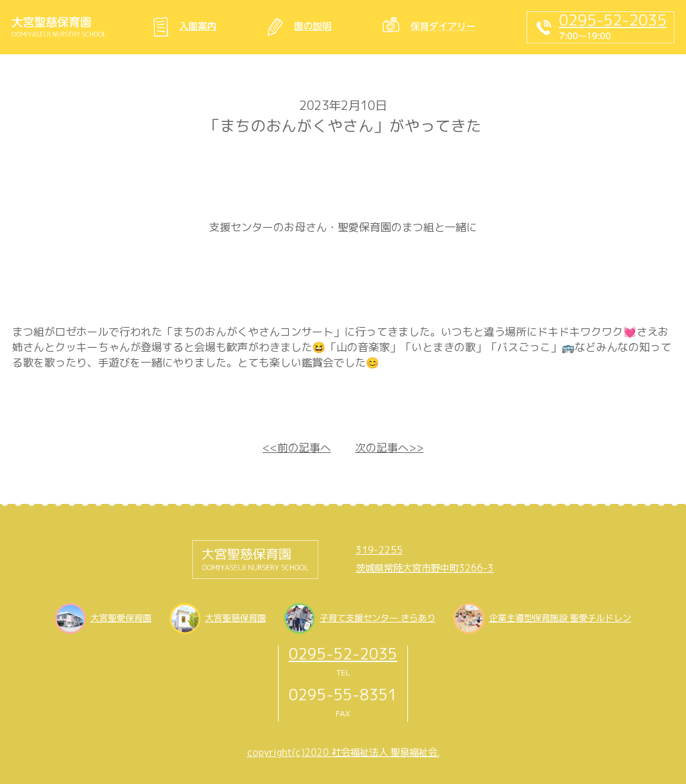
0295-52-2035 (343, 654)
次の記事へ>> (389, 448)
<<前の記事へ (297, 448)
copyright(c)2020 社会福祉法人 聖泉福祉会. (343, 753)
